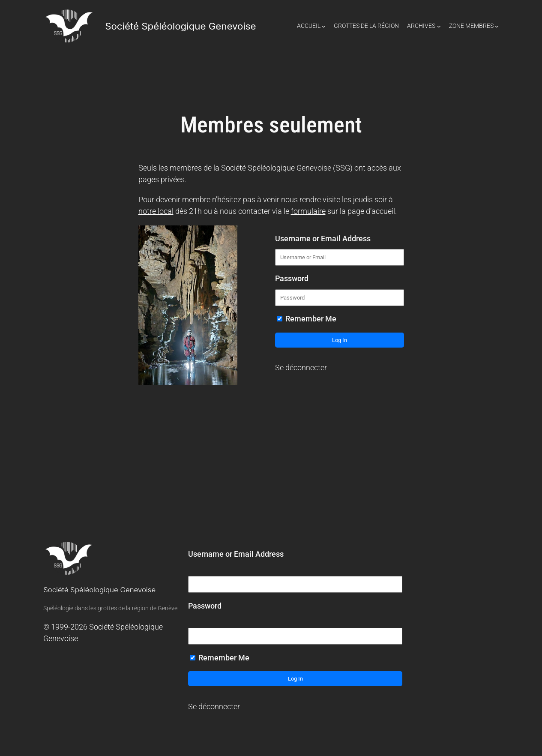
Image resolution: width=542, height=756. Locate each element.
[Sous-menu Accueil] (324, 26)
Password (292, 279)
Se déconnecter (301, 368)
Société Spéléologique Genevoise (180, 26)
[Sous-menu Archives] (439, 26)
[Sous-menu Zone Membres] (497, 26)
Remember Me (307, 319)
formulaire (308, 211)
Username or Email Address (323, 239)
